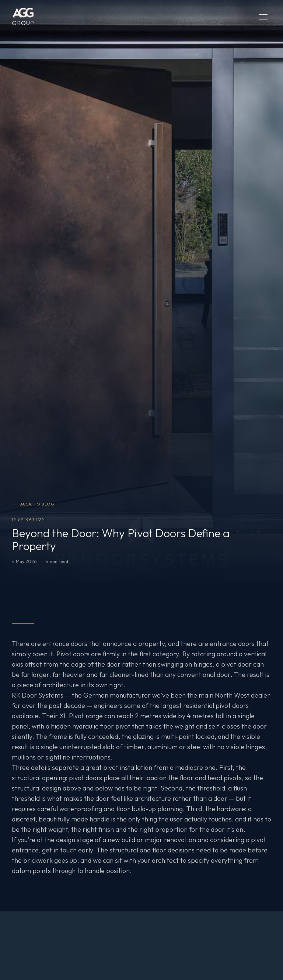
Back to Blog (33, 504)
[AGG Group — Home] (23, 17)
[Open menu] (263, 17)
